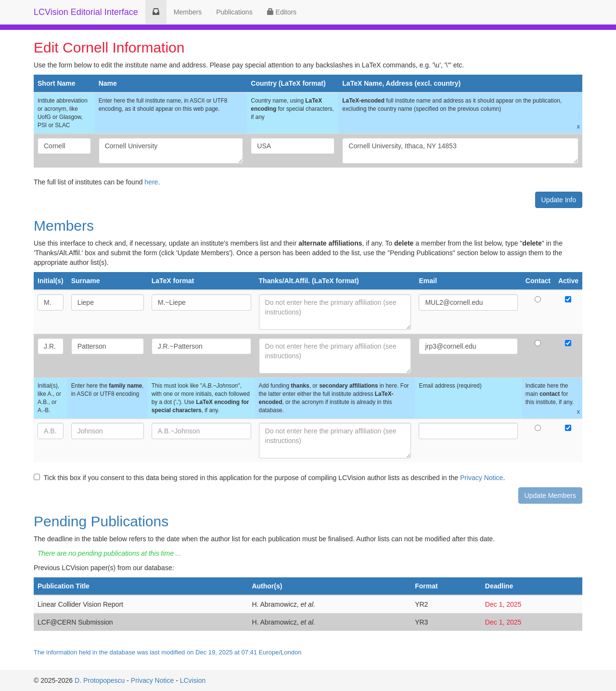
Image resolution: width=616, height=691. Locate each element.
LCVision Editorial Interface (86, 12)
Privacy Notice (481, 478)
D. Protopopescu (100, 680)
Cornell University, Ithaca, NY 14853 (460, 151)
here (151, 182)
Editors (282, 12)
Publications (234, 12)
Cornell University (171, 151)
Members (188, 12)
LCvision (193, 680)
